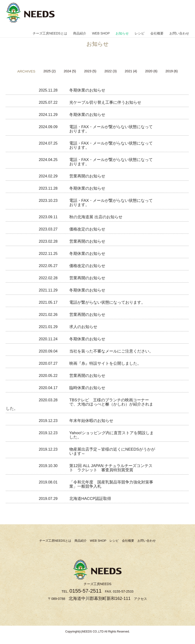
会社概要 (157, 33)
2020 (149, 71)
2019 (169, 71)
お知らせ (122, 33)
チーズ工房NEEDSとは (50, 33)
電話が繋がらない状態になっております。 (107, 302)
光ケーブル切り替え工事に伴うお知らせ (105, 102)
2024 (67, 71)
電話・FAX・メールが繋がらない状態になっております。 (111, 129)
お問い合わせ (179, 33)
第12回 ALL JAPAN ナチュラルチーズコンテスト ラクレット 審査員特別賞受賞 (111, 468)
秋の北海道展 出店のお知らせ (96, 217)
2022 (108, 71)
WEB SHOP (101, 33)
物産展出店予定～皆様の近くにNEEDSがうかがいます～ (112, 451)
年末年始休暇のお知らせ (91, 421)
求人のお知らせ (83, 327)
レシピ (140, 33)
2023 (88, 71)
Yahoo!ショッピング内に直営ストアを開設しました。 (111, 435)
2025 (47, 71)
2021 (128, 71)
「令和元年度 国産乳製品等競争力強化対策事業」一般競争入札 (111, 484)
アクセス (140, 599)
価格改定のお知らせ (87, 229)
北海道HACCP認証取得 (90, 499)
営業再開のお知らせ (87, 176)
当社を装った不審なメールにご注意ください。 (111, 351)
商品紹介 (80, 33)
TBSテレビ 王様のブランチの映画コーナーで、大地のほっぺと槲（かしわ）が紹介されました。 (80, 404)
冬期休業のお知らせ (87, 90)
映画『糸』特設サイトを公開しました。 (105, 363)
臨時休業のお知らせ (87, 388)
